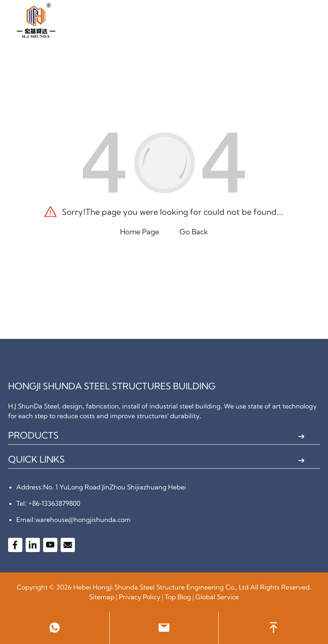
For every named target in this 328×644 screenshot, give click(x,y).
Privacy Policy (140, 597)
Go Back (194, 232)
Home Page (140, 232)
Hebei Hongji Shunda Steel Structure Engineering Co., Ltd (161, 587)
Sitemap (102, 597)
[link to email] (164, 628)
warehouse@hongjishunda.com (83, 520)
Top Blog (178, 597)
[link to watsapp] (55, 628)
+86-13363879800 (54, 503)
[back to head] (273, 628)
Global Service (217, 597)
